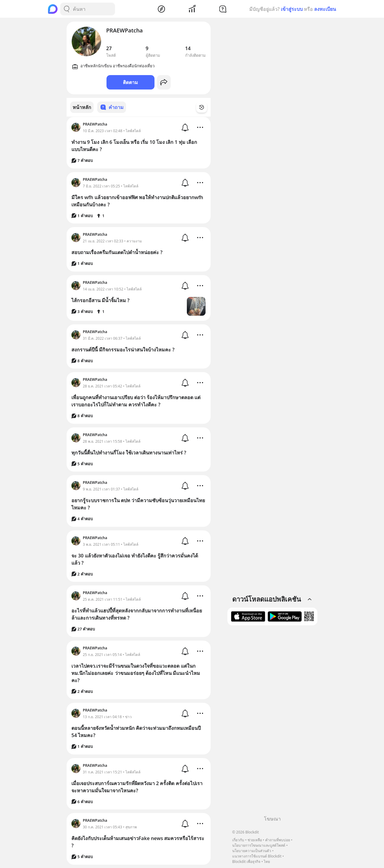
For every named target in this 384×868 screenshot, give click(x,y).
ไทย (267, 862)
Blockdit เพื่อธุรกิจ (246, 862)
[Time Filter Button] (205, 107)
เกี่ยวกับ (238, 840)
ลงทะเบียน (325, 9)
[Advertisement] (272, 723)
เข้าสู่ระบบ (292, 9)
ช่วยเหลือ (255, 840)
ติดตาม (130, 82)
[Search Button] (67, 9)
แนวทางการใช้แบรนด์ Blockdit (257, 856)
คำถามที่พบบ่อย (278, 840)
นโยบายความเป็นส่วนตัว (252, 851)
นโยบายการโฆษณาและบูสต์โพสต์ (259, 845)
